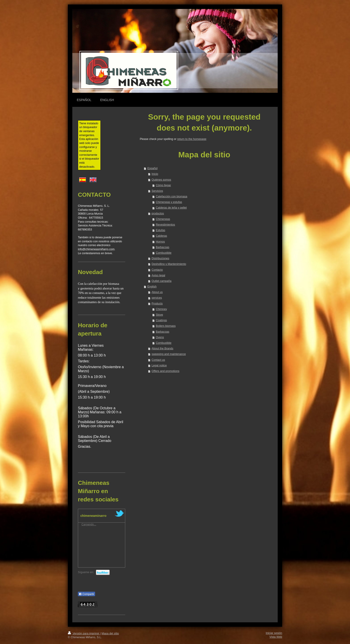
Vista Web (276, 637)
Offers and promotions (165, 371)
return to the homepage (192, 139)
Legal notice (159, 365)
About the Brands (162, 348)
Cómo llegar (163, 185)
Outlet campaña (161, 281)
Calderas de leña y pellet (171, 208)
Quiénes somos (161, 180)
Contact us (158, 360)
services (157, 298)
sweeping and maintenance (169, 354)
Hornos (160, 242)
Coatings (161, 320)
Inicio (155, 174)
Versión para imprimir (84, 633)
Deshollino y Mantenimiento (169, 264)
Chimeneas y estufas (169, 202)
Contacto (157, 270)
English (152, 287)
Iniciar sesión (274, 633)
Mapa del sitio (110, 633)
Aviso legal (158, 275)
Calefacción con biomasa (172, 196)
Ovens (160, 337)
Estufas (160, 230)
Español (152, 168)
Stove (159, 315)
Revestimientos (165, 225)
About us (157, 292)
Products (157, 304)
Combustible (164, 253)
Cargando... (89, 524)
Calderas (161, 236)
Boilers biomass (166, 326)
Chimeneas (163, 219)
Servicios (157, 191)
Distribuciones (160, 258)
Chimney (161, 309)
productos (158, 213)
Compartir (86, 594)
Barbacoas (162, 247)
